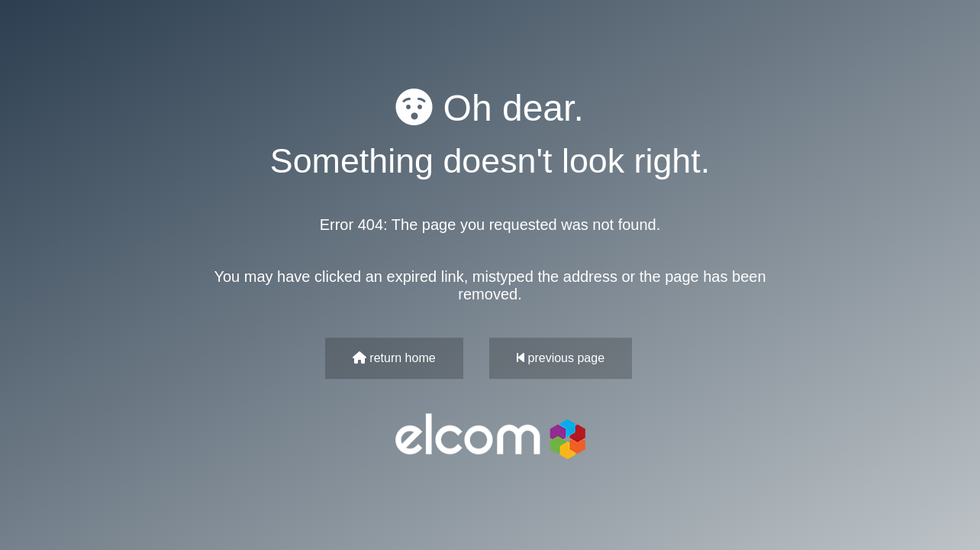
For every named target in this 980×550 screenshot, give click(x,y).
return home (394, 358)
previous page (561, 358)
